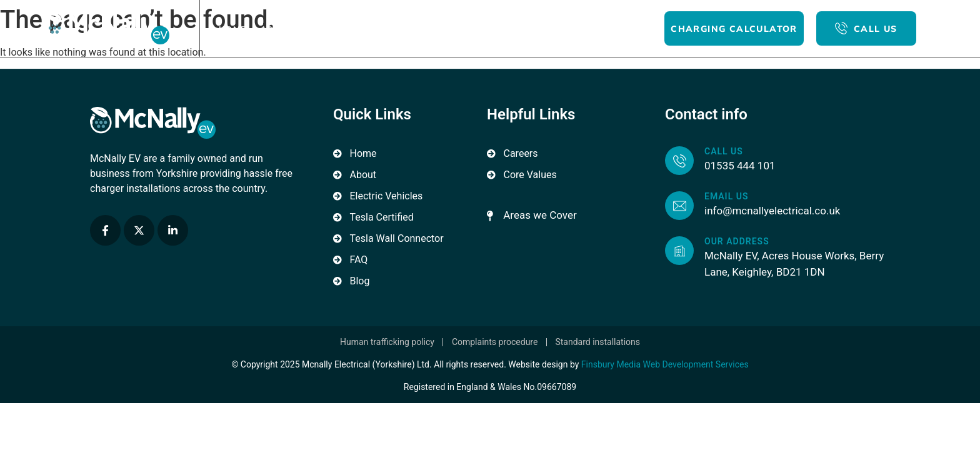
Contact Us (537, 29)
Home (232, 29)
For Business (419, 29)
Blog (480, 29)
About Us (284, 29)
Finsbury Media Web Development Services (665, 364)
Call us (724, 151)
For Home (347, 29)
